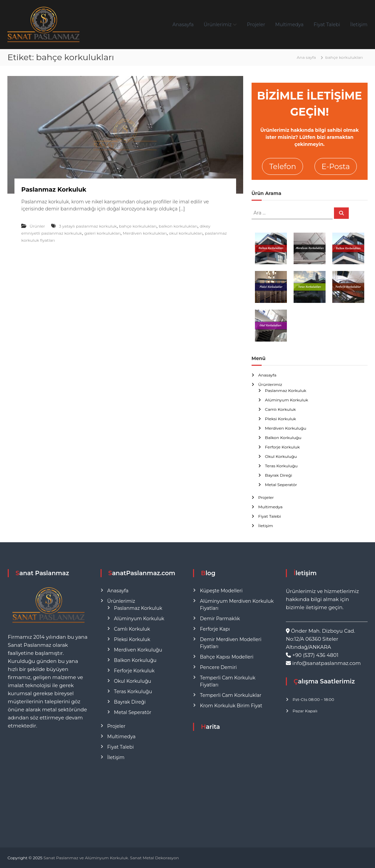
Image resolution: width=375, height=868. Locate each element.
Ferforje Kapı (215, 629)
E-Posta (336, 167)
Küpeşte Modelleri (221, 591)
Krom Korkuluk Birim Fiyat (231, 706)
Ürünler (37, 226)
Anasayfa (183, 25)
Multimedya (289, 25)
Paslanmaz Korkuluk (54, 190)
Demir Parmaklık (220, 619)
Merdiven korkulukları (145, 233)
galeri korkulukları (103, 233)
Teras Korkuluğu (281, 466)
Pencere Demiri (218, 667)
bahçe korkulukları (138, 226)
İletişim (359, 25)
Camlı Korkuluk (280, 409)
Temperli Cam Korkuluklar (231, 695)
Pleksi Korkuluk (280, 419)
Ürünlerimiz (218, 25)
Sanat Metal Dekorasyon (155, 858)
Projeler (256, 25)
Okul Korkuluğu (281, 456)
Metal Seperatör (281, 485)
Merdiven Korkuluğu (286, 428)
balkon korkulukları (178, 226)
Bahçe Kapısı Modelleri (227, 657)
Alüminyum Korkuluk (287, 400)
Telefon (283, 167)
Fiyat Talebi (327, 25)
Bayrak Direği (279, 475)
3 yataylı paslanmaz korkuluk (88, 226)
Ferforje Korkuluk (283, 447)
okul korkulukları (186, 233)
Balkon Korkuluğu (283, 438)
